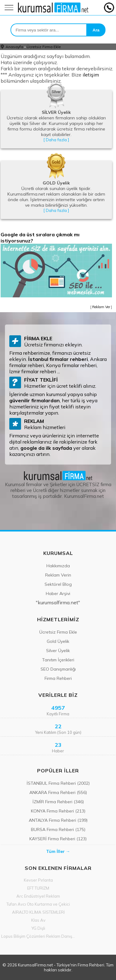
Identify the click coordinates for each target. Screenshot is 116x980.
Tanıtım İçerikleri (58, 660)
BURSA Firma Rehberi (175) (58, 829)
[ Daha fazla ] (56, 140)
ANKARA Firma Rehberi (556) (58, 792)
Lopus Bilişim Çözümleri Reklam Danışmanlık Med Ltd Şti (39, 936)
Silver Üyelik (58, 651)
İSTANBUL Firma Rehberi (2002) (58, 783)
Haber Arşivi (58, 593)
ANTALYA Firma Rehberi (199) (58, 820)
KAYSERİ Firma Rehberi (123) (58, 839)
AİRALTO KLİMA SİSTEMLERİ (38, 912)
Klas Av (38, 920)
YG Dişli (38, 928)
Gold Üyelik (58, 641)
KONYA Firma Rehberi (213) (58, 811)
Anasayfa (14, 47)
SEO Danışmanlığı (58, 669)
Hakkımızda (58, 566)
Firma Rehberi (58, 678)
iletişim (91, 75)
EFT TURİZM (38, 888)
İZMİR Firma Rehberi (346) (58, 802)
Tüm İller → (58, 851)
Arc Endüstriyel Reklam (38, 896)
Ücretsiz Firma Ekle (44, 47)
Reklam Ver (101, 307)
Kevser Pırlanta (38, 880)
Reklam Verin (58, 575)
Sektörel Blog (58, 584)
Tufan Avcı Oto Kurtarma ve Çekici (38, 904)
